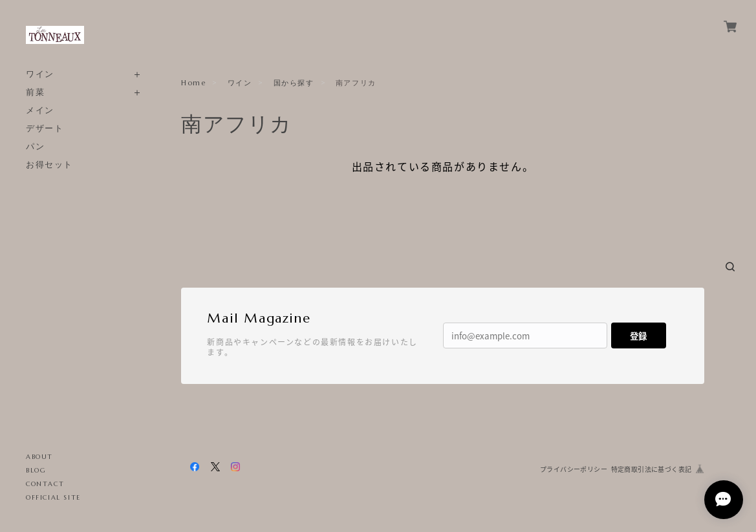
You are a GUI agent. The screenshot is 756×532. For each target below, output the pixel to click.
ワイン (40, 74)
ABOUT (39, 457)
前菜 (35, 92)
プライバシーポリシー (574, 469)
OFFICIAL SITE (53, 497)
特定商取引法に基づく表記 (652, 469)
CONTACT (45, 484)
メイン (40, 110)
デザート (45, 128)
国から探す (294, 83)
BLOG (36, 470)
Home (193, 83)
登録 (638, 336)
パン (35, 146)
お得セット (49, 165)
